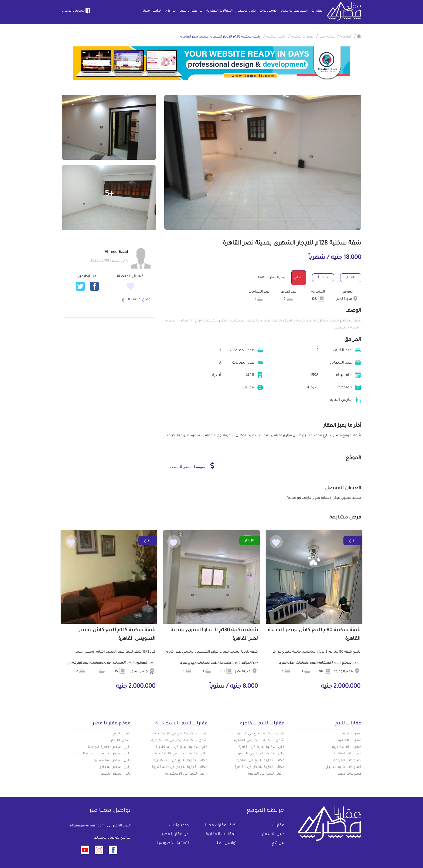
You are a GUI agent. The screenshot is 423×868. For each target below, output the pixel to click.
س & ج (170, 11)
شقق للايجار (121, 741)
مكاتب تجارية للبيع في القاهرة (260, 761)
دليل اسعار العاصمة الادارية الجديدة (102, 754)
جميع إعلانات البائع (136, 300)
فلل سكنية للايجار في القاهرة (261, 754)
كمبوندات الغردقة (347, 761)
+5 (109, 194)
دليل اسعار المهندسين (112, 761)
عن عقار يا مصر (191, 11)
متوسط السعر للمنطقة (192, 466)
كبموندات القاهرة (348, 754)
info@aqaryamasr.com (87, 826)
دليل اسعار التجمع (116, 774)
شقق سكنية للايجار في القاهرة (259, 741)
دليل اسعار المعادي (115, 767)
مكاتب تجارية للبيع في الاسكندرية (180, 761)
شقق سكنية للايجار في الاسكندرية (179, 741)
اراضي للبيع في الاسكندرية (186, 774)
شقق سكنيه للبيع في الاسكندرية (180, 734)
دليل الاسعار (246, 11)
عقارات (317, 11)
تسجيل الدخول (77, 11)
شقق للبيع (122, 734)
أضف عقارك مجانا (294, 11)
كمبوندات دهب (349, 774)
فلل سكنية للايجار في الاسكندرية (181, 754)
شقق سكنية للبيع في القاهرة (260, 734)
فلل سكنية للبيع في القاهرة (261, 747)
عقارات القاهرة (350, 741)
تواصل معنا (152, 11)
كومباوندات (268, 11)
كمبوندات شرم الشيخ (344, 767)
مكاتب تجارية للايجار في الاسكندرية (180, 767)
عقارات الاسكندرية (347, 747)
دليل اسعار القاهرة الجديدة (109, 747)
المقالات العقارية (219, 11)
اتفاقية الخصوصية (173, 843)
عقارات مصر (351, 734)
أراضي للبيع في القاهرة (266, 774)
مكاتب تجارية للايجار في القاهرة (260, 767)
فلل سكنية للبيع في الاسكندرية (182, 747)
